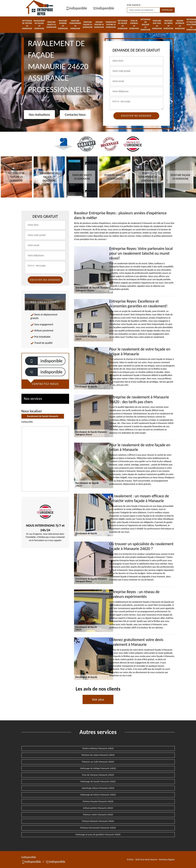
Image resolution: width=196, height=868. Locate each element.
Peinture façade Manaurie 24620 (98, 801)
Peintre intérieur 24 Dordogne (180, 25)
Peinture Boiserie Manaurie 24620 (98, 821)
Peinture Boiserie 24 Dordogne (63, 25)
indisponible (76, 8)
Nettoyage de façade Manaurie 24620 (98, 781)
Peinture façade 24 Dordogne (88, 25)
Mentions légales (167, 860)
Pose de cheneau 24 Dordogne (134, 25)
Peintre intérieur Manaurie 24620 (98, 748)
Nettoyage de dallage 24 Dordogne (146, 25)
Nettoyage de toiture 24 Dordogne (27, 25)
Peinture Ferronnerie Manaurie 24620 (98, 828)
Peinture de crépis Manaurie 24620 (98, 755)
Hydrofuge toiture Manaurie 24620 (98, 788)
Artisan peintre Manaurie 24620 (98, 808)
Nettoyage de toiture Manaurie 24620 (98, 795)
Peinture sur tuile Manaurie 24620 (98, 762)
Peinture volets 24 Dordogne (51, 25)
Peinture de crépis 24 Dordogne (168, 25)
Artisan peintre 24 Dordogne (99, 25)
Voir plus (98, 699)
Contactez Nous (75, 115)
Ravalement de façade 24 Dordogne (39, 25)
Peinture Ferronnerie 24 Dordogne (75, 25)
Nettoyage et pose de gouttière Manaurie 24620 (98, 835)
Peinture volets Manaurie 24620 (98, 815)
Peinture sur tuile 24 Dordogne (157, 25)
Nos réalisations (39, 115)
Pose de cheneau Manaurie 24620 (98, 775)
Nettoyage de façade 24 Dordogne (123, 25)
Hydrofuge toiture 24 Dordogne (111, 25)
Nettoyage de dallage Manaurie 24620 (98, 768)
